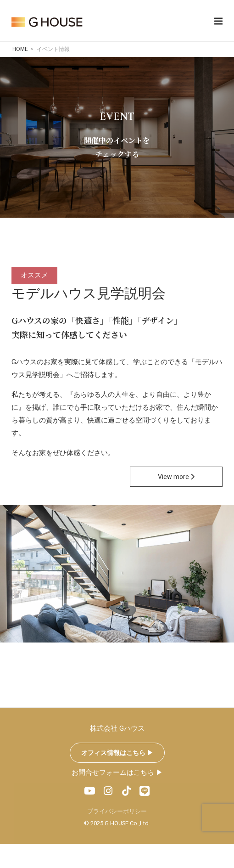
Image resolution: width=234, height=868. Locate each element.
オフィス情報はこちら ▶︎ (117, 753)
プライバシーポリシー (117, 811)
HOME (20, 49)
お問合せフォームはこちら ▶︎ (117, 772)
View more (176, 477)
